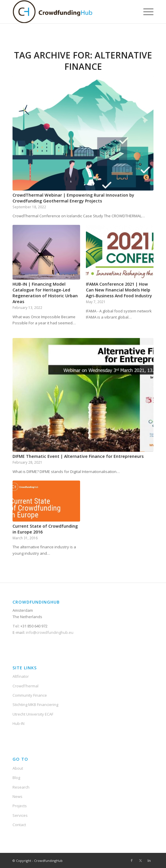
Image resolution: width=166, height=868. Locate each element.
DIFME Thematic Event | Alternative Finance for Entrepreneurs (78, 456)
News (17, 796)
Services (20, 815)
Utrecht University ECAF (33, 714)
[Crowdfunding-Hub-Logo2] (69, 12)
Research (21, 787)
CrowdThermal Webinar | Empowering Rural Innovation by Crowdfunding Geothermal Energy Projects (73, 198)
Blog (16, 778)
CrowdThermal (25, 686)
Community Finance (30, 695)
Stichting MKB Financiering (35, 705)
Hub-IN (18, 723)
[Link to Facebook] (132, 860)
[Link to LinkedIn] (149, 860)
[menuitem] (145, 12)
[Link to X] (140, 860)
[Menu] (145, 12)
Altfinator (21, 676)
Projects (20, 806)
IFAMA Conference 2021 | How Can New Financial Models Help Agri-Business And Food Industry (119, 290)
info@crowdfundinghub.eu (49, 632)
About (18, 768)
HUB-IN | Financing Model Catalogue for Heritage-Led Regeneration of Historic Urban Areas (45, 293)
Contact (19, 825)
